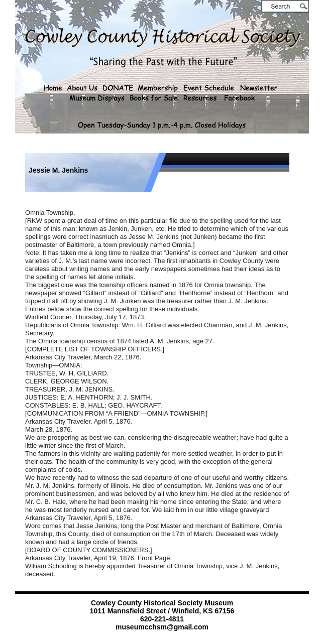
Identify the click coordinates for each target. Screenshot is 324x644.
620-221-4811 (162, 619)
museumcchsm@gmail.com (162, 627)
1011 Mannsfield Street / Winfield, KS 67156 (162, 611)
